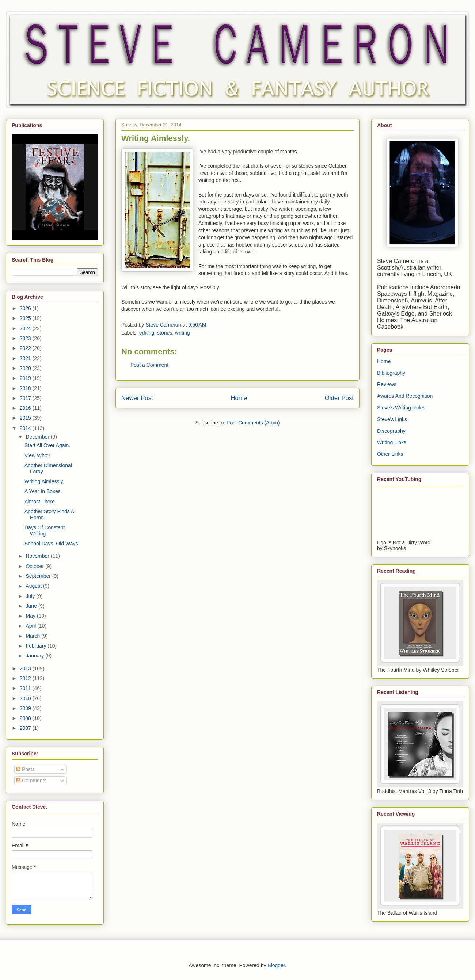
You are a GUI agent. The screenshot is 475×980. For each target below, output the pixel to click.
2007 (26, 728)
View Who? (37, 455)
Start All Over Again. (47, 445)
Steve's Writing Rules (401, 408)
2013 (26, 668)
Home (239, 398)
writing (182, 333)
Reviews (387, 384)
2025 (26, 318)
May (31, 616)
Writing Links (392, 442)
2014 (26, 428)
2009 (26, 708)
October (35, 566)
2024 (26, 328)
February (37, 646)
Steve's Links (392, 419)
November (38, 556)
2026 (26, 308)
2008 (26, 718)
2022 (26, 348)
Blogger (276, 965)
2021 (26, 358)
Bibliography (391, 373)
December (38, 437)
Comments (31, 781)
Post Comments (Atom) (253, 423)
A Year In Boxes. (43, 491)
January (35, 656)
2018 (26, 388)
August (34, 586)
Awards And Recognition (405, 396)
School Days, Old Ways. (52, 544)
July (31, 596)
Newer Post (137, 398)
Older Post (339, 398)
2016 (26, 408)
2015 (26, 418)
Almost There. (40, 502)
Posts (25, 769)
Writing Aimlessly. (44, 481)
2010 (26, 698)
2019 (26, 378)
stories (165, 333)
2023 (26, 338)
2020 (26, 368)
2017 (26, 398)
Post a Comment (149, 365)
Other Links (390, 454)
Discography (391, 431)
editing (147, 333)
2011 (26, 688)
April (31, 626)
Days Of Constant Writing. (45, 531)
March (33, 636)
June (32, 606)
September (39, 576)
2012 (26, 678)
